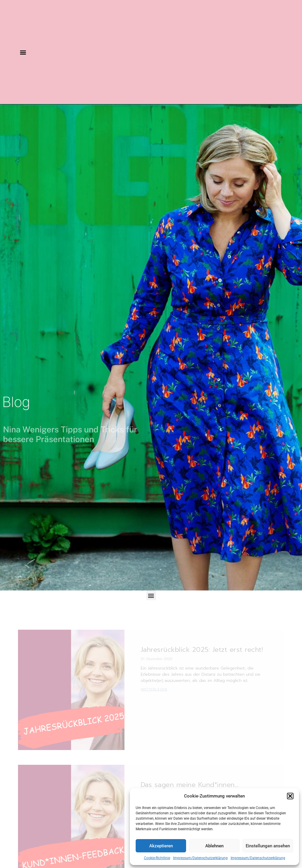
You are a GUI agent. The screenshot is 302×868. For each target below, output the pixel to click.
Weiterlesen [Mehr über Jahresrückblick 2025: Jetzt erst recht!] (154, 689)
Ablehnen (214, 846)
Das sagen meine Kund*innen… (190, 785)
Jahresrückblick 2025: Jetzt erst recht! (202, 650)
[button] (290, 796)
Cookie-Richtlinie (157, 858)
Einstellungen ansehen (268, 846)
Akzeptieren (161, 846)
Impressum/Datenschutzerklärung (200, 858)
